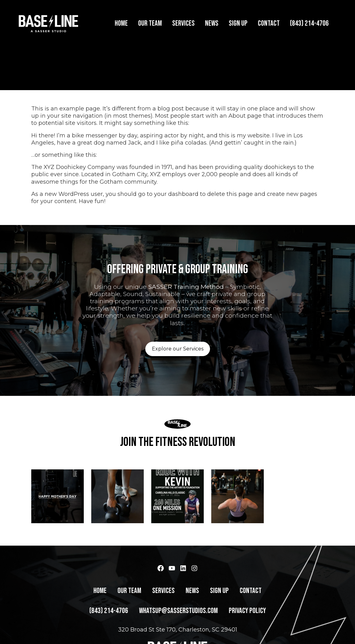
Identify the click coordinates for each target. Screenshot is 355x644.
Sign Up (238, 23)
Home (121, 23)
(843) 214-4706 (309, 23)
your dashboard (176, 187)
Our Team (150, 23)
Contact (269, 23)
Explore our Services (178, 341)
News (212, 23)
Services (183, 23)
